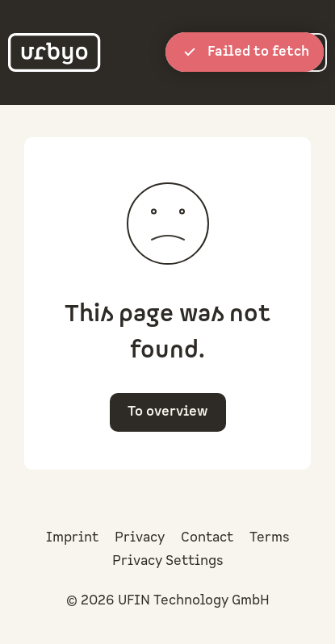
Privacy (140, 537)
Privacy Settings (168, 561)
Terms (270, 537)
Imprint (72, 537)
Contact (207, 537)
